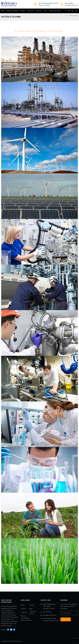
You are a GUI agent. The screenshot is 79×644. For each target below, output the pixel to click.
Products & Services (12, 11)
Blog (46, 11)
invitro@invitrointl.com (71, 5)
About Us (39, 11)
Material (35, 31)
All (16, 31)
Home (3, 11)
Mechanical (43, 31)
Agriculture (21, 31)
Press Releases (25, 618)
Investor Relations (55, 11)
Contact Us (31, 11)
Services (32, 605)
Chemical (29, 31)
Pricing (23, 11)
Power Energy (58, 31)
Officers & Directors (27, 620)
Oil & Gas (50, 31)
